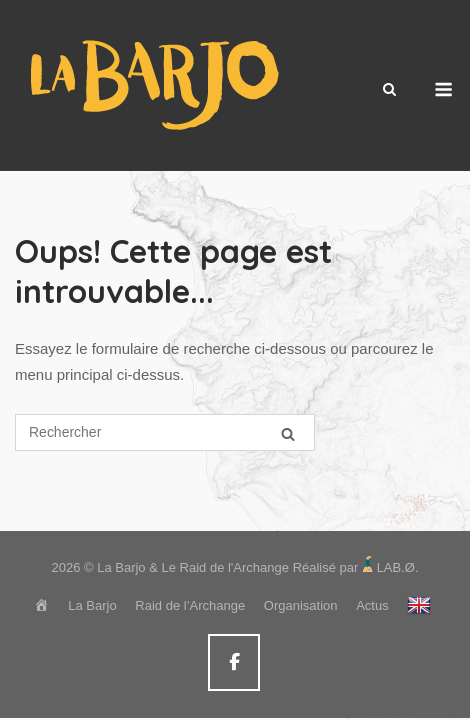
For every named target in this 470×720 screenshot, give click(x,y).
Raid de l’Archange (190, 605)
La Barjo (92, 605)
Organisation (301, 605)
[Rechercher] (288, 433)
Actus (372, 605)
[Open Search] (389, 90)
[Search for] (165, 432)
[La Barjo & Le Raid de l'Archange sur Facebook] (234, 662)
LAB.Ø (396, 567)
